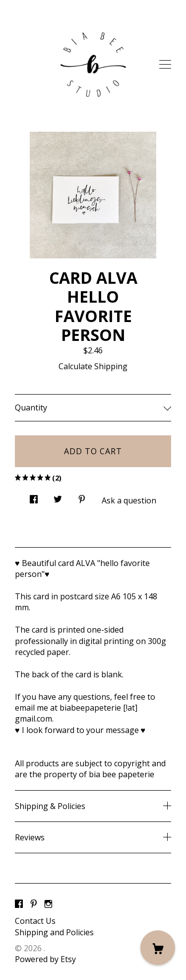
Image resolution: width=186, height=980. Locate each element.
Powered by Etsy (45, 959)
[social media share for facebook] (34, 497)
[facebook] (19, 904)
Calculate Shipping (93, 366)
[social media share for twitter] (58, 497)
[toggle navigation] (165, 65)
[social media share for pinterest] (82, 497)
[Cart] (158, 948)
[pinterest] (34, 904)
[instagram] (48, 904)
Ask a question (129, 500)
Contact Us (35, 921)
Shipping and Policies (54, 932)
